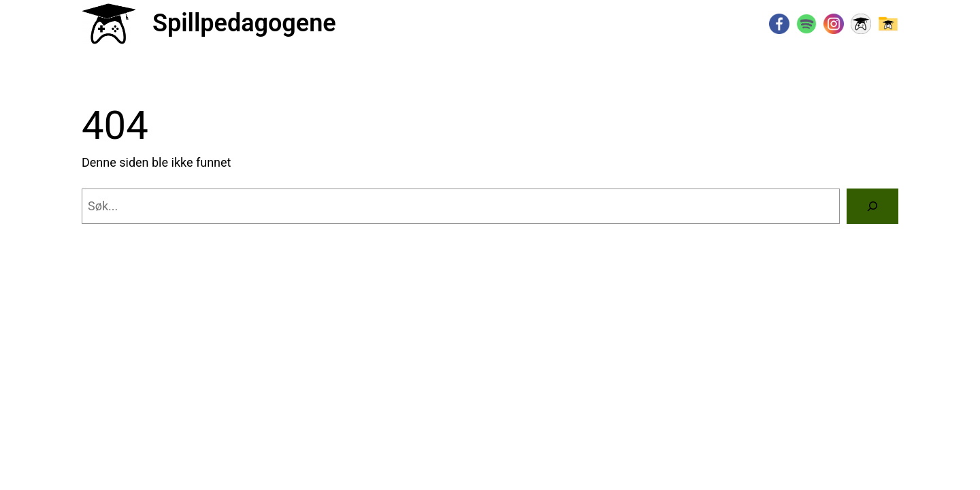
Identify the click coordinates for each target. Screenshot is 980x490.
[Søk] (872, 206)
